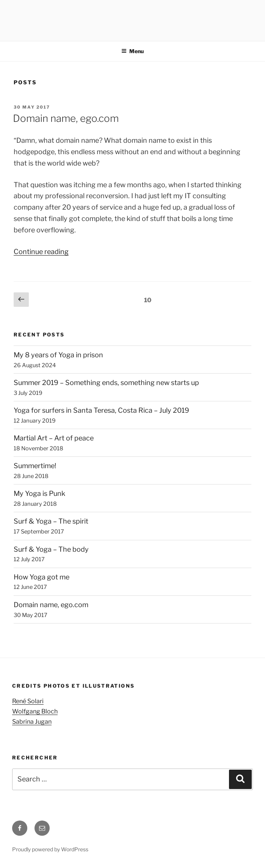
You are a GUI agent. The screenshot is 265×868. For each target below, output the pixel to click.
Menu (132, 51)
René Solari (28, 701)
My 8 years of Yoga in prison (58, 355)
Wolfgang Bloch (35, 711)
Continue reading (41, 252)
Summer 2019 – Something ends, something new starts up (106, 383)
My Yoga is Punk (39, 493)
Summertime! (35, 466)
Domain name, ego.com (66, 118)
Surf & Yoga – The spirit (51, 521)
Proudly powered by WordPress (50, 849)
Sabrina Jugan (32, 722)
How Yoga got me (42, 577)
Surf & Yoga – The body (51, 549)
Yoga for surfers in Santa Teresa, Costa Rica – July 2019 (101, 410)
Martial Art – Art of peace (54, 438)
